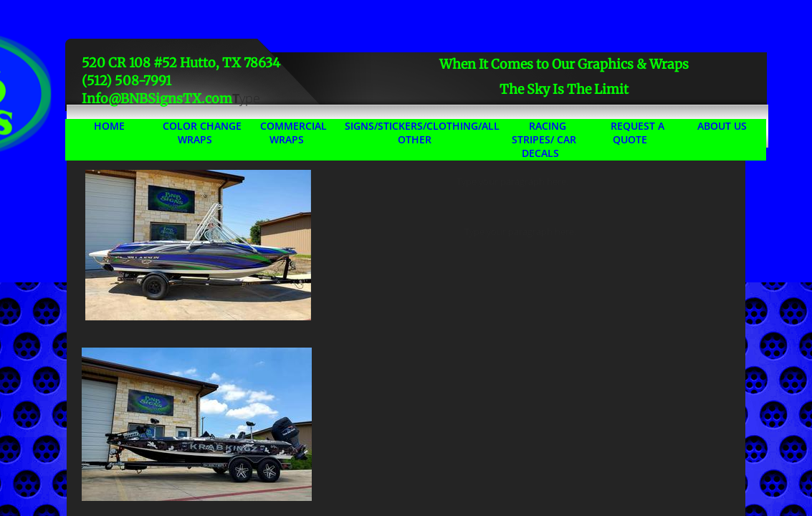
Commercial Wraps (293, 133)
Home (109, 126)
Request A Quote (637, 133)
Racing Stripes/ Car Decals (544, 139)
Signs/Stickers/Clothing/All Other (422, 133)
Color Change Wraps (202, 133)
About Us (722, 126)
